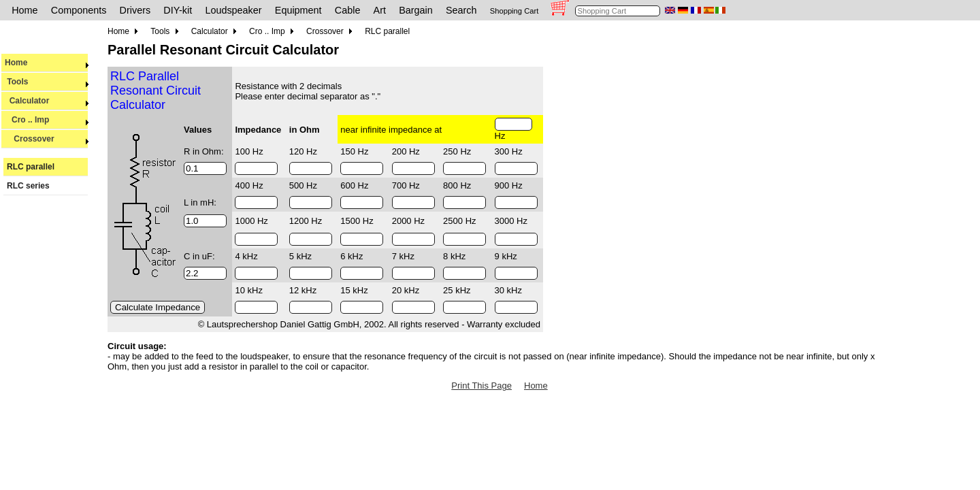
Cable (348, 10)
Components (79, 10)
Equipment (298, 10)
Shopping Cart (514, 11)
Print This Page (481, 386)
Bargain (416, 10)
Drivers (135, 10)
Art (380, 10)
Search (461, 10)
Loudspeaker (233, 10)
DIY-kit (178, 10)
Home (24, 10)
